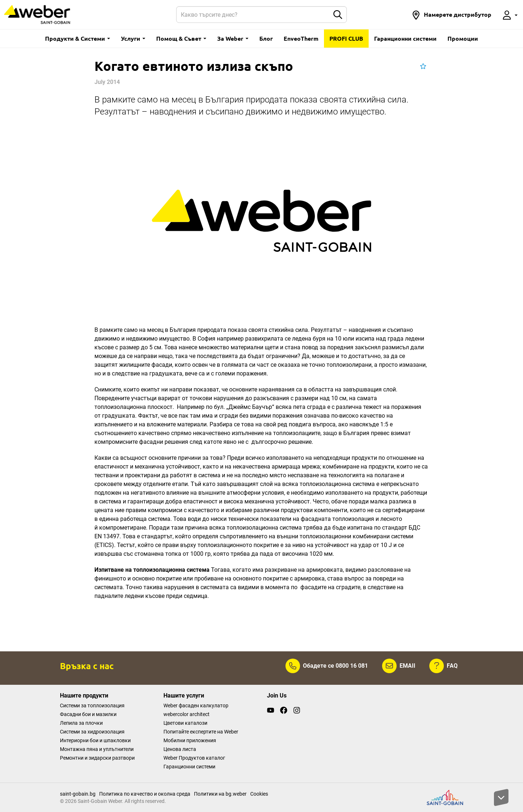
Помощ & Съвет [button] (181, 38)
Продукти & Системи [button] (78, 38)
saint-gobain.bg (78, 794)
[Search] (253, 15)
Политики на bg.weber (220, 794)
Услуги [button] (133, 38)
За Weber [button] (233, 38)
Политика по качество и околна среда (145, 794)
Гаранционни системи (405, 38)
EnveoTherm (301, 38)
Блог (266, 38)
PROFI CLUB (346, 38)
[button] (451, 15)
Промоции (463, 38)
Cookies (259, 794)
